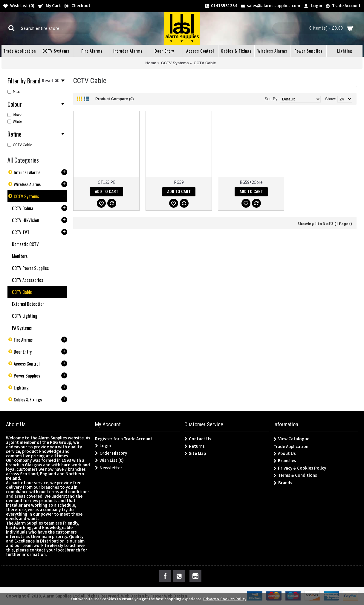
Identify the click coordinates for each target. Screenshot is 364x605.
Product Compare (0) (115, 99)
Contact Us (198, 439)
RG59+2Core (251, 182)
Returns (195, 446)
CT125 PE (107, 182)
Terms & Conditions (295, 475)
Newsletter (109, 468)
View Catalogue (291, 439)
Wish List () (109, 460)
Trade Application (291, 446)
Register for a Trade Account (124, 439)
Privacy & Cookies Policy (300, 468)
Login (103, 446)
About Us (285, 454)
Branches (285, 461)
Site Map (195, 453)
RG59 (179, 182)
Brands (283, 483)
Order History (111, 453)
